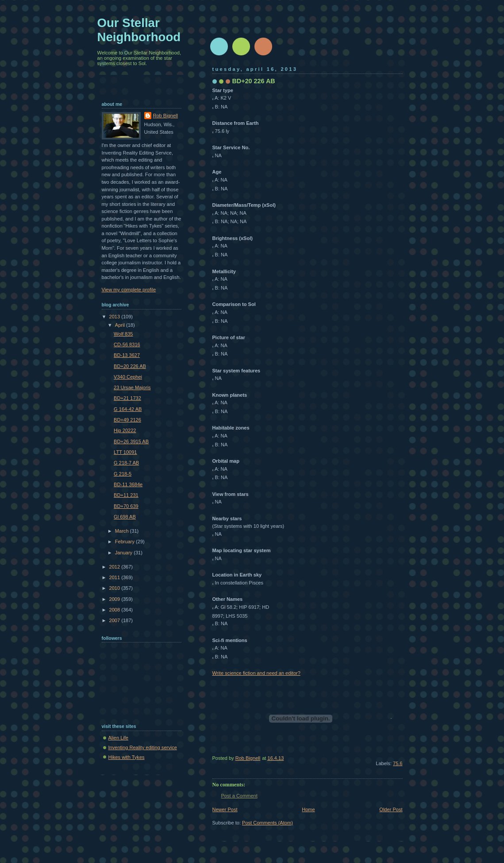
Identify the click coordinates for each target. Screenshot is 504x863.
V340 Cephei (128, 377)
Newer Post (225, 809)
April (121, 325)
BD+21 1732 (127, 398)
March (123, 531)
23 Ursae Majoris (132, 387)
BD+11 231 (126, 495)
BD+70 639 (126, 506)
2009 (115, 599)
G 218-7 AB (126, 463)
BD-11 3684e (128, 484)
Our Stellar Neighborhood (139, 30)
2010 (115, 588)
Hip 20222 (125, 430)
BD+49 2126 (127, 420)
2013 (115, 317)
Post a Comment (239, 796)
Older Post (391, 809)
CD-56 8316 (127, 344)
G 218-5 (123, 474)
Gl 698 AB (125, 517)
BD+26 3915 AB (131, 441)
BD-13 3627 (127, 355)
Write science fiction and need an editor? (256, 673)
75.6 (398, 763)
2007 (115, 620)
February (125, 542)
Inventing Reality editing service (143, 747)
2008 (115, 610)
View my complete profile (129, 290)
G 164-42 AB (128, 409)
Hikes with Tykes (127, 757)
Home (308, 809)
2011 (115, 577)
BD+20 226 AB (130, 366)
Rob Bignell (166, 116)
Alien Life (118, 738)
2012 (115, 567)
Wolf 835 (123, 334)
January (124, 553)
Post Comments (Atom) (267, 823)
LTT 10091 (125, 452)
